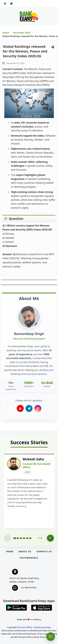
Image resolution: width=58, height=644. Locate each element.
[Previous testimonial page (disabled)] (8, 538)
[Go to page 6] (30, 538)
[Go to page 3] (21, 538)
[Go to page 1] (15, 538)
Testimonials (29, 558)
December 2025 (22, 33)
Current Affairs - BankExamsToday (35, 628)
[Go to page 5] (27, 538)
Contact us (44, 552)
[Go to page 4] (24, 538)
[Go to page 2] (18, 538)
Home (6, 33)
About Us (25, 552)
